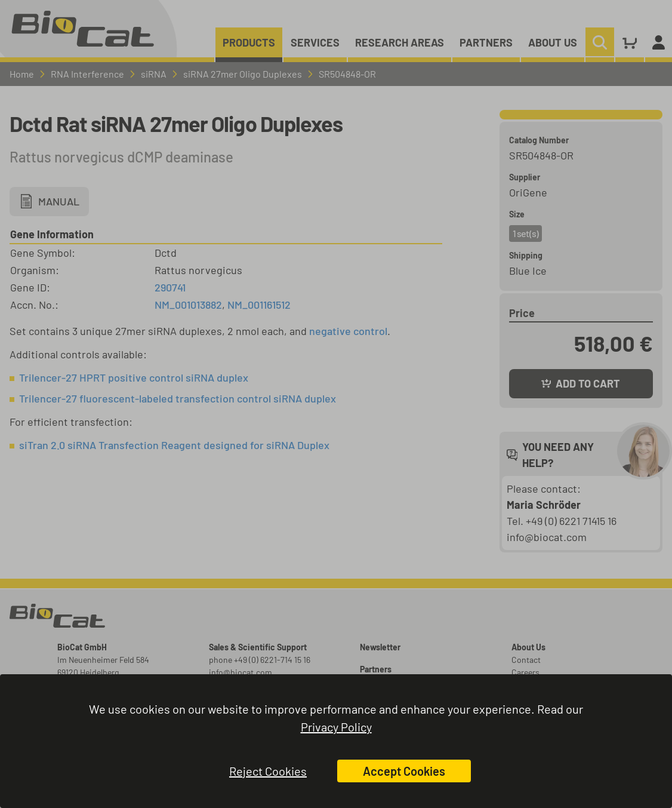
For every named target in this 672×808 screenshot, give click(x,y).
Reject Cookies (268, 771)
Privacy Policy (336, 727)
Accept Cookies (404, 771)
